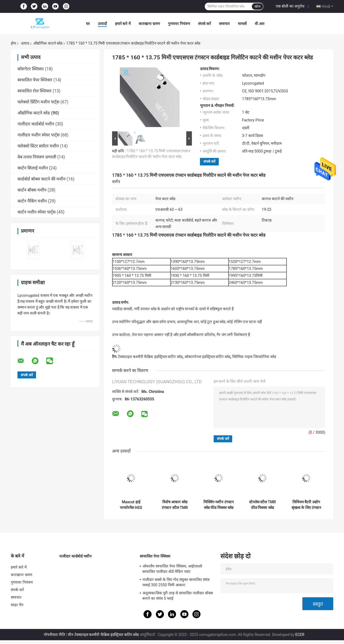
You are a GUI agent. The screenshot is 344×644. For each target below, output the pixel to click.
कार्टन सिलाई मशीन (33, 168)
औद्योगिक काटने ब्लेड (48, 43)
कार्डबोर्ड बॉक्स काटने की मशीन (42, 179)
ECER (300, 635)
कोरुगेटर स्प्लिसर (31, 69)
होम (13, 43)
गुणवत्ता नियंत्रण (179, 24)
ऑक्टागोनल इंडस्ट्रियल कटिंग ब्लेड (207, 357)
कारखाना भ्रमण (149, 24)
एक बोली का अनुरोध (290, 6)
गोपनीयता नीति (54, 635)
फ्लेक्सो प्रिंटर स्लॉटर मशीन (38, 146)
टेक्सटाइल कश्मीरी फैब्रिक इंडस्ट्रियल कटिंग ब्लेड (150, 357)
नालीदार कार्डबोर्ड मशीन (36, 124)
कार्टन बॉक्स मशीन (32, 190)
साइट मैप (17, 605)
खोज (257, 6)
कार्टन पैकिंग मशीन (32, 201)
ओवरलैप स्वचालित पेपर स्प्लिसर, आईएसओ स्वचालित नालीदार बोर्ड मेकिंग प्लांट (172, 569)
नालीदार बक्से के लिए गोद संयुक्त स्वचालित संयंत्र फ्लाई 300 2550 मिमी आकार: (176, 582)
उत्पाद (25, 43)
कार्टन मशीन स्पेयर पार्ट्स (37, 212)
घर (88, 24)
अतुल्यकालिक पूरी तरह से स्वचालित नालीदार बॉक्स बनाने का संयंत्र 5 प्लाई (178, 596)
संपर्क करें (205, 24)
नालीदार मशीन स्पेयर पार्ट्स (39, 135)
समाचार (224, 24)
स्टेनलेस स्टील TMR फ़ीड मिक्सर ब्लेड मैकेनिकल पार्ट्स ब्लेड (262, 505)
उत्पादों (102, 24)
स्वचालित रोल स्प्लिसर (35, 91)
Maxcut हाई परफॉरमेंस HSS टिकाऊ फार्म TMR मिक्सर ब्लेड (131, 505)
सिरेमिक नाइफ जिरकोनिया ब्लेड (254, 357)
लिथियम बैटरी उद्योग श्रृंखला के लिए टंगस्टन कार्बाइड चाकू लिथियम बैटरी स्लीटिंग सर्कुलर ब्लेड (306, 505)
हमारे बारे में (123, 24)
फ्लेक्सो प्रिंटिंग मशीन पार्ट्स (38, 102)
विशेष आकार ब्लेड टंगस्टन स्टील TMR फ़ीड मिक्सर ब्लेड (175, 505)
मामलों (242, 24)
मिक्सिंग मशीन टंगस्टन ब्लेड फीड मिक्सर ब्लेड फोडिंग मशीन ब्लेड (219, 505)
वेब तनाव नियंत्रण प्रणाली (37, 157)
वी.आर (260, 24)
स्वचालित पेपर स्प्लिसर (35, 80)
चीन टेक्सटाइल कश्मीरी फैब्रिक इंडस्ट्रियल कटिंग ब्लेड (103, 635)
